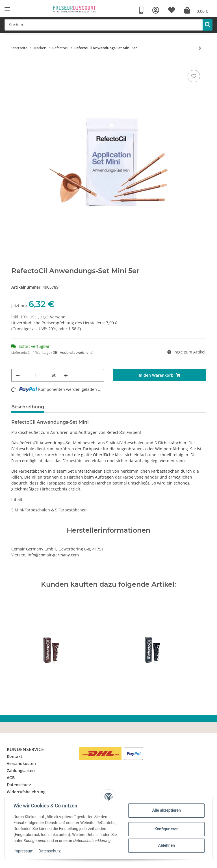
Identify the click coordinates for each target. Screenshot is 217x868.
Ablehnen (166, 845)
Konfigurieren (166, 829)
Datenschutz (19, 785)
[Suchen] (104, 25)
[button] (156, 10)
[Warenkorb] (196, 10)
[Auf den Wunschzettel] (194, 76)
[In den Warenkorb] (159, 375)
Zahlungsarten (21, 771)
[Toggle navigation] (7, 9)
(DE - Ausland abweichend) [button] (72, 352)
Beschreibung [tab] (28, 407)
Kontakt (15, 756)
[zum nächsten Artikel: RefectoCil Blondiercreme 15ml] (200, 48)
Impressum (24, 851)
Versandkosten (21, 763)
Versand (58, 317)
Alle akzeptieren (166, 810)
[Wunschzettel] (172, 10)
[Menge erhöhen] (66, 375)
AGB (11, 778)
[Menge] (36, 375)
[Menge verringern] (18, 375)
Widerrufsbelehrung (26, 792)
